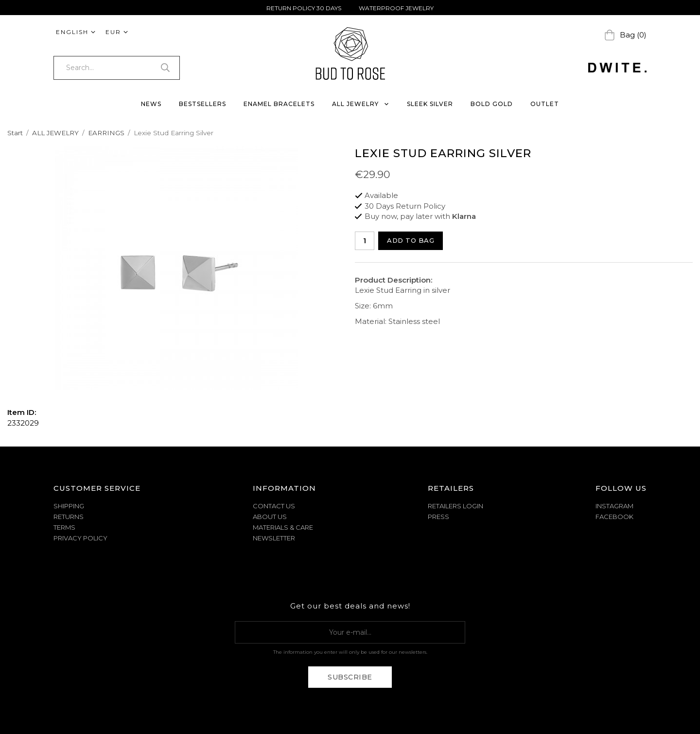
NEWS (151, 104)
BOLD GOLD (492, 104)
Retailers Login (455, 506)
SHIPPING (69, 506)
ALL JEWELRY (361, 104)
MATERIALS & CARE (283, 527)
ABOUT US (270, 517)
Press (438, 517)
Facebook (614, 517)
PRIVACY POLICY (80, 538)
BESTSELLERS (202, 104)
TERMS (64, 527)
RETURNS (69, 517)
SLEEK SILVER (430, 104)
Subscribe (350, 677)
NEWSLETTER (274, 538)
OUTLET (545, 104)
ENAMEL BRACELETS (279, 104)
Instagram (614, 506)
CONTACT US (274, 506)
